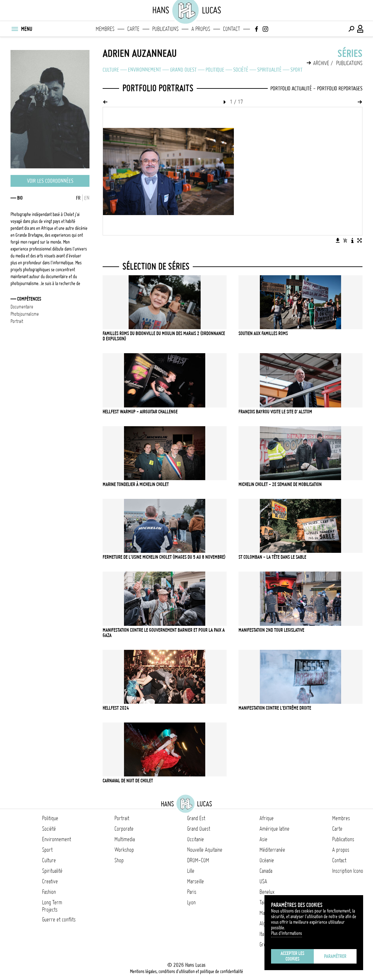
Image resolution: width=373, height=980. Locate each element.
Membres (105, 29)
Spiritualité (269, 70)
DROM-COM (198, 860)
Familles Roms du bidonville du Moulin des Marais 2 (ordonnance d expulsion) (164, 336)
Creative (50, 881)
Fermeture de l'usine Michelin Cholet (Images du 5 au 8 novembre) (164, 557)
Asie (263, 839)
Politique (215, 70)
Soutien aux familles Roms (263, 333)
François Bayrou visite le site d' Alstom (275, 412)
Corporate (124, 829)
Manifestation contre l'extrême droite (275, 708)
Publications (165, 29)
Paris (192, 892)
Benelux (267, 892)
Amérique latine (274, 829)
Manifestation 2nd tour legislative (271, 630)
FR (78, 198)
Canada (266, 871)
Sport (297, 70)
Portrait (122, 818)
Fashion (49, 892)
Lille (191, 871)
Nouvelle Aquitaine (205, 850)
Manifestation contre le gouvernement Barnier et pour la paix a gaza (164, 633)
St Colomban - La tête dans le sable (272, 557)
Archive (321, 63)
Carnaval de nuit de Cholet (128, 781)
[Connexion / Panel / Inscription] (361, 29)
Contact (232, 29)
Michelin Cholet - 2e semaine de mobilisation (280, 484)
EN (87, 198)
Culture (111, 70)
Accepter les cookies (292, 956)
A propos (201, 29)
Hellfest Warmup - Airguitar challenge (140, 412)
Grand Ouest (183, 70)
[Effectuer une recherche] (351, 29)
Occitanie (196, 839)
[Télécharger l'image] (338, 240)
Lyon (191, 902)
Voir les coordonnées (50, 181)
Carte (133, 29)
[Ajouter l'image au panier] (345, 240)
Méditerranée (272, 850)
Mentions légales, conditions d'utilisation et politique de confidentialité (186, 971)
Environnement (145, 70)
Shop (119, 860)
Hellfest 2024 (116, 708)
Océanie (267, 860)
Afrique (267, 818)
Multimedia (125, 839)
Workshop (124, 850)
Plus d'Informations (286, 933)
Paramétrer (335, 956)
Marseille (196, 881)
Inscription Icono (348, 871)
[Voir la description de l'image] (352, 240)
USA (263, 881)
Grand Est (196, 818)
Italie (264, 934)
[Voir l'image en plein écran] (360, 240)
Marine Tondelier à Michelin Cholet (136, 484)
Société (241, 70)
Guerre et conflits (59, 919)
